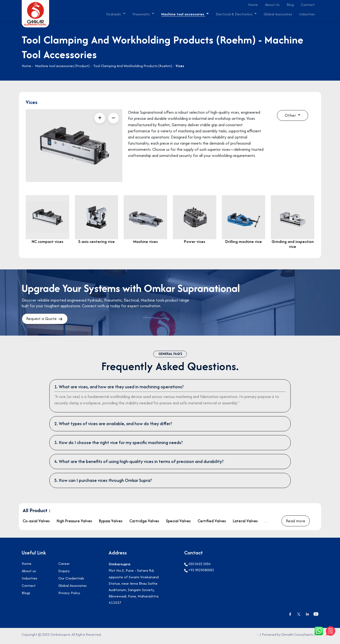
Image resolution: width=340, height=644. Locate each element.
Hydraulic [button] (114, 14)
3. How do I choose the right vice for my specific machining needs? (119, 444)
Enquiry (64, 574)
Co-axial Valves (36, 523)
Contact (308, 5)
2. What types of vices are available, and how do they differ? (113, 425)
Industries (307, 14)
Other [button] (291, 116)
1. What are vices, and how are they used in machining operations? (119, 388)
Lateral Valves (245, 523)
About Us (272, 5)
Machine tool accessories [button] (183, 14)
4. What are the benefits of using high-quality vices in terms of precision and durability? (139, 463)
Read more (296, 523)
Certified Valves (212, 523)
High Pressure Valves (74, 523)
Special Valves (178, 523)
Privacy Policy (69, 596)
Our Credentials (71, 581)
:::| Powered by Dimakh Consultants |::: (287, 637)
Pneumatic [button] (142, 14)
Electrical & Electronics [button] (235, 14)
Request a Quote (46, 320)
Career (64, 567)
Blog (290, 5)
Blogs (26, 596)
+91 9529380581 (199, 573)
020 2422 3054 (197, 567)
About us (29, 574)
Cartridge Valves (144, 523)
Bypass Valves (111, 523)
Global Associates (278, 14)
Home (253, 5)
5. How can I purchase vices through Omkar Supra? (103, 482)
